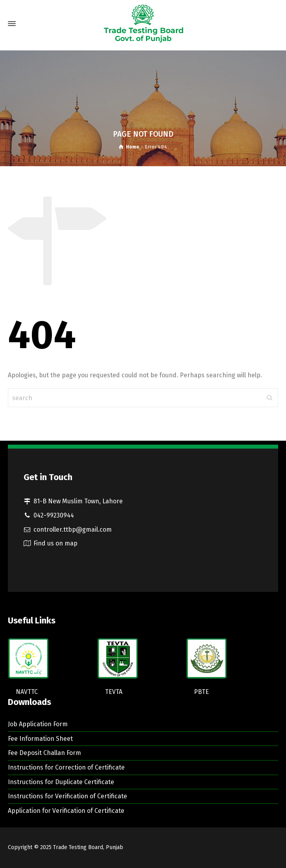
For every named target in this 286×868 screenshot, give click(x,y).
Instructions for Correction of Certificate (66, 767)
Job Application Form (38, 724)
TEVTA (114, 692)
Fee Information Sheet (40, 739)
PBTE (201, 692)
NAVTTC (27, 692)
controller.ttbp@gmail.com (73, 530)
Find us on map (55, 543)
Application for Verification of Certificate (66, 811)
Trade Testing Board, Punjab (88, 847)
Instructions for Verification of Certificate (67, 796)
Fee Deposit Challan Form (44, 753)
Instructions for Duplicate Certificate (61, 782)
